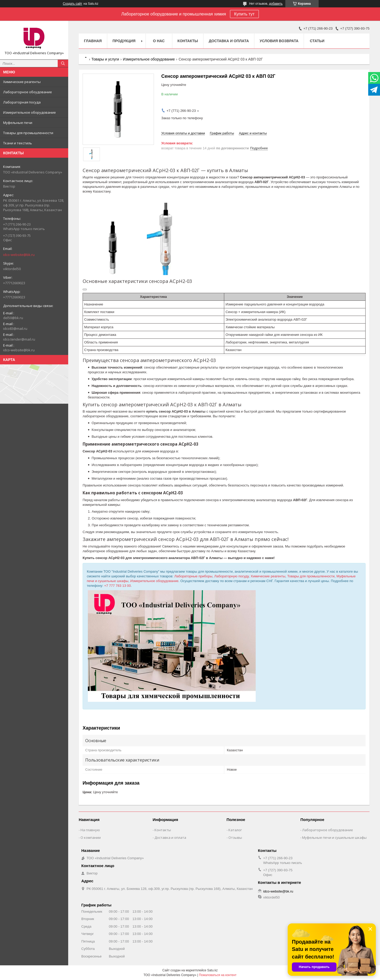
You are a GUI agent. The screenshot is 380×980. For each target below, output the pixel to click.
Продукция (124, 41)
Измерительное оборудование (30, 112)
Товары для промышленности (28, 133)
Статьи (317, 41)
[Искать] (63, 63)
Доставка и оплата (229, 41)
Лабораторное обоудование (28, 92)
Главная (93, 41)
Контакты (188, 41)
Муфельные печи (18, 123)
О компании (91, 837)
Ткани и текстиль (18, 143)
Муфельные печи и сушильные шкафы (334, 837)
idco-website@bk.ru (19, 255)
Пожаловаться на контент (218, 975)
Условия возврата (279, 41)
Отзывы (235, 837)
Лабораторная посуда (22, 102)
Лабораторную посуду (232, 576)
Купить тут (244, 14)
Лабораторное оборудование (328, 830)
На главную (90, 830)
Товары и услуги (105, 59)
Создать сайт (73, 4)
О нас (159, 41)
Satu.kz (212, 970)
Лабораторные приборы (193, 576)
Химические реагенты (22, 82)
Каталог (235, 830)
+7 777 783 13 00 (117, 586)
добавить (276, 4)
